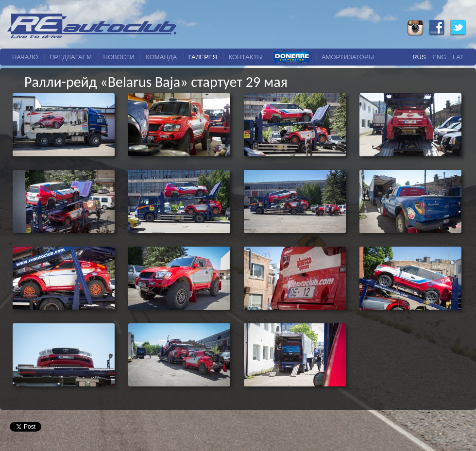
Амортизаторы (348, 57)
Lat (458, 57)
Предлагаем (71, 57)
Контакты (246, 57)
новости (119, 57)
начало (25, 57)
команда (161, 57)
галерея (203, 57)
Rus (419, 57)
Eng (439, 57)
